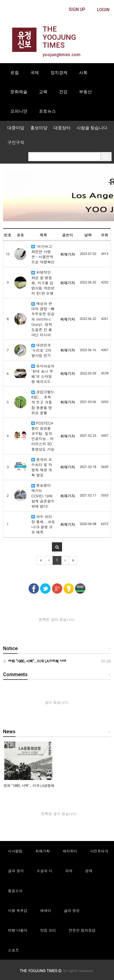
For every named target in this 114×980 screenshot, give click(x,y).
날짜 (88, 235)
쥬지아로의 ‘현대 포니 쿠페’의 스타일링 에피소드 (43, 374)
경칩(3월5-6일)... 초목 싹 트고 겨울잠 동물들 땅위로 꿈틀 (43, 402)
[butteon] (103, 10)
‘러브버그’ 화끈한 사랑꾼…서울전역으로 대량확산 (43, 254)
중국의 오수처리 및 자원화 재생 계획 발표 (42, 467)
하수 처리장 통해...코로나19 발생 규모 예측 (43, 524)
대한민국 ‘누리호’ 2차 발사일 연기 (41, 350)
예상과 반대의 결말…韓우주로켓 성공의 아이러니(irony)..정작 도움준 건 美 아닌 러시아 (43, 319)
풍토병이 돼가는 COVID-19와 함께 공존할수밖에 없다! (43, 496)
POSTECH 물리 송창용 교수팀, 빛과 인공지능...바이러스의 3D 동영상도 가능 (43, 436)
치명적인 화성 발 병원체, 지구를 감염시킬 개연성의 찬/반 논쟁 (43, 283)
